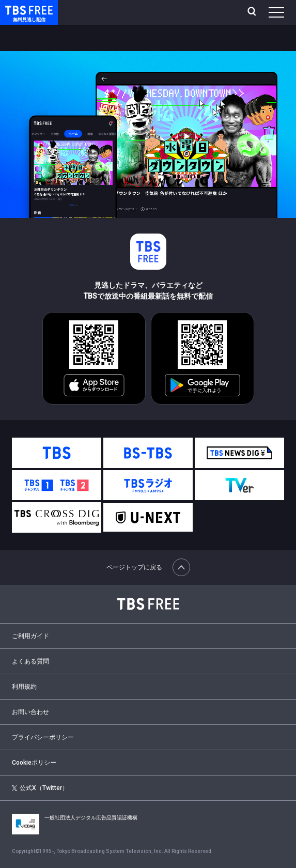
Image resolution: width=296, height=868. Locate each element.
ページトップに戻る (148, 567)
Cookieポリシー (34, 763)
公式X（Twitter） (40, 788)
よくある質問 (30, 661)
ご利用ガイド (30, 636)
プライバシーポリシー (43, 737)
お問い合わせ (30, 712)
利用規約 (24, 687)
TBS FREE (17, 10)
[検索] (253, 12)
